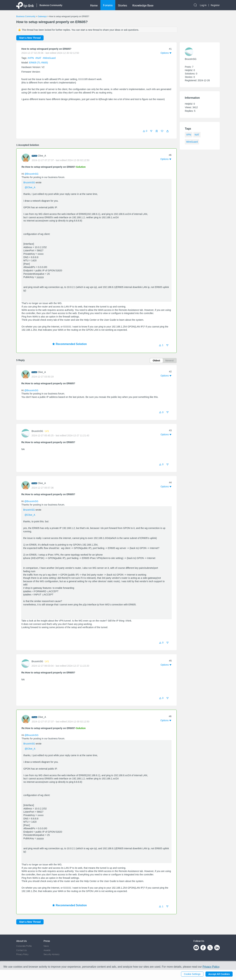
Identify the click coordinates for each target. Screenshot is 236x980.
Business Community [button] (51, 5)
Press (47, 941)
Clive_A (42, 156)
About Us (21, 941)
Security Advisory (52, 954)
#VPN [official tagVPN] (31, 58)
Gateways (42, 16)
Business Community (26, 16)
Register (215, 5)
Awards (47, 950)
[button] (168, 131)
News (46, 946)
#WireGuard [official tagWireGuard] (49, 58)
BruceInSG (29, 182)
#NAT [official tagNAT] (39, 58)
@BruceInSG (31, 174)
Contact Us (21, 950)
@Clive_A (30, 187)
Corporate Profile (24, 946)
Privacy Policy (22, 954)
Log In (203, 5)
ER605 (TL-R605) (39, 63)
